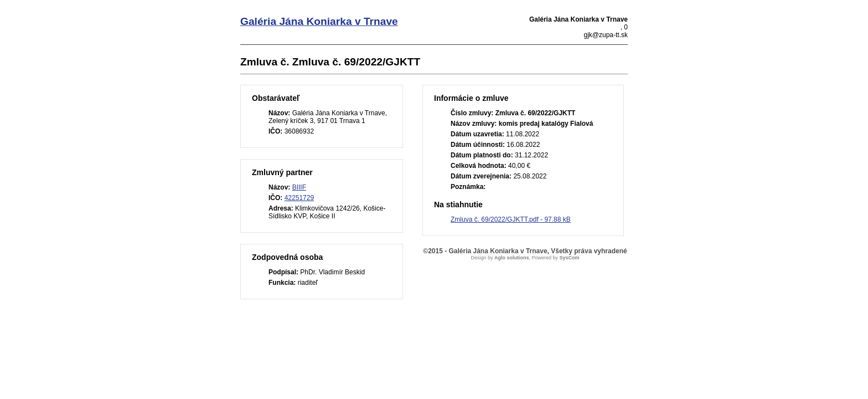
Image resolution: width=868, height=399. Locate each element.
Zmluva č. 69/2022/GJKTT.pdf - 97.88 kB (511, 219)
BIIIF (299, 187)
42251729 (299, 198)
